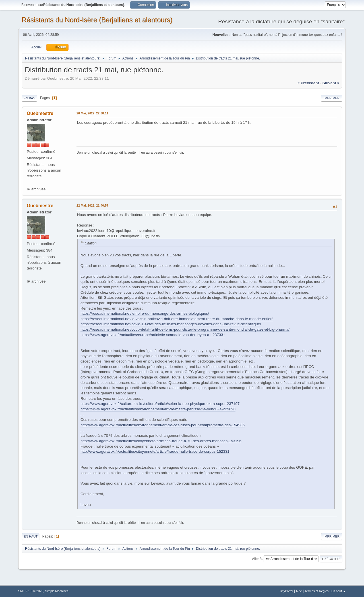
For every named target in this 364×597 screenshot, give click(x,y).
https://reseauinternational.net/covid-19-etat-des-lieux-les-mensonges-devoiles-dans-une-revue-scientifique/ (171, 324)
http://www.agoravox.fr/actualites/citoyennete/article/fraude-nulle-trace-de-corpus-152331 (155, 451)
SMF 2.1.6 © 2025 (31, 591)
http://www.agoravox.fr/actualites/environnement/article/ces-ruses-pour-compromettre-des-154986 (163, 425)
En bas (29, 98)
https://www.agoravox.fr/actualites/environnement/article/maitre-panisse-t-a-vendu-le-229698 (158, 409)
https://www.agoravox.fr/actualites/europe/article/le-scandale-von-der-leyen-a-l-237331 (153, 335)
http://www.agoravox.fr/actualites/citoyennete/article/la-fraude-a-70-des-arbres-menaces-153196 (161, 441)
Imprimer (332, 98)
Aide (299, 591)
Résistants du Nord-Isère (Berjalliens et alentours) (97, 20)
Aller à (257, 559)
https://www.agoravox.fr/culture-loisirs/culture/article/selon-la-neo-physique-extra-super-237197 (160, 404)
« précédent (308, 83)
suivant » (331, 83)
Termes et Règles (317, 591)
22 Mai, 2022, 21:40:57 (92, 205)
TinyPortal (286, 591)
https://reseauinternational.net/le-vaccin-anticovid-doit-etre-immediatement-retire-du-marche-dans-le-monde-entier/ (177, 319)
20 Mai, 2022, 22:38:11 (92, 113)
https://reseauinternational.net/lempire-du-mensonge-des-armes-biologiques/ (145, 313)
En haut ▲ (339, 591)
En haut (31, 536)
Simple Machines (57, 591)
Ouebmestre (40, 113)
